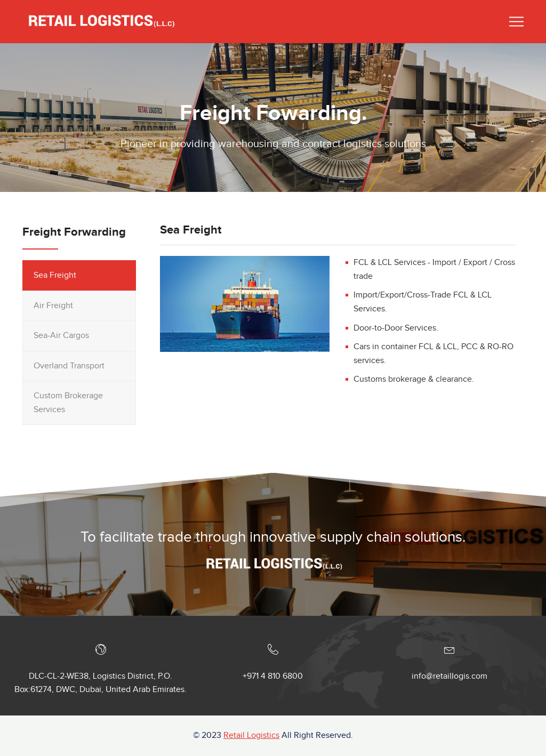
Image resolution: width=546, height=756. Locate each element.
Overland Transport (69, 366)
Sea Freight (55, 275)
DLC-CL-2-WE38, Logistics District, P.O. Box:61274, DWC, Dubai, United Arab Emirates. (101, 683)
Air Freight (53, 306)
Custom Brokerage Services (68, 403)
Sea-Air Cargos (61, 336)
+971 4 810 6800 (273, 676)
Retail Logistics (251, 735)
